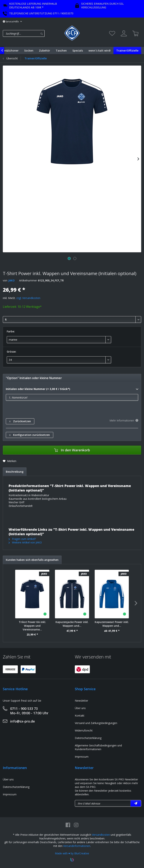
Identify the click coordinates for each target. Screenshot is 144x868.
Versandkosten (101, 835)
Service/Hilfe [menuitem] (11, 22)
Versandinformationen (77, 846)
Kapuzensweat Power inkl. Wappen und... (112, 624)
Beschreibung (15, 472)
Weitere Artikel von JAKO (25, 542)
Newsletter (81, 701)
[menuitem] (33, 33)
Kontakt (80, 716)
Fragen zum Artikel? (22, 539)
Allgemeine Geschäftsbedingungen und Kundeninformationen (98, 747)
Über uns (80, 708)
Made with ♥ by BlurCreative (72, 853)
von (5, 280)
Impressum (82, 757)
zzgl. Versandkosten (28, 298)
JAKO (11, 280)
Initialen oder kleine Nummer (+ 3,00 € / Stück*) (72, 389)
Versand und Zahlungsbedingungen (96, 723)
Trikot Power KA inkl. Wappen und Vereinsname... (32, 626)
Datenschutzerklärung (88, 738)
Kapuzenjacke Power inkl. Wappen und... (72, 624)
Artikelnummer (28, 280)
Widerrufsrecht (84, 730)
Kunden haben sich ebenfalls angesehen (32, 560)
